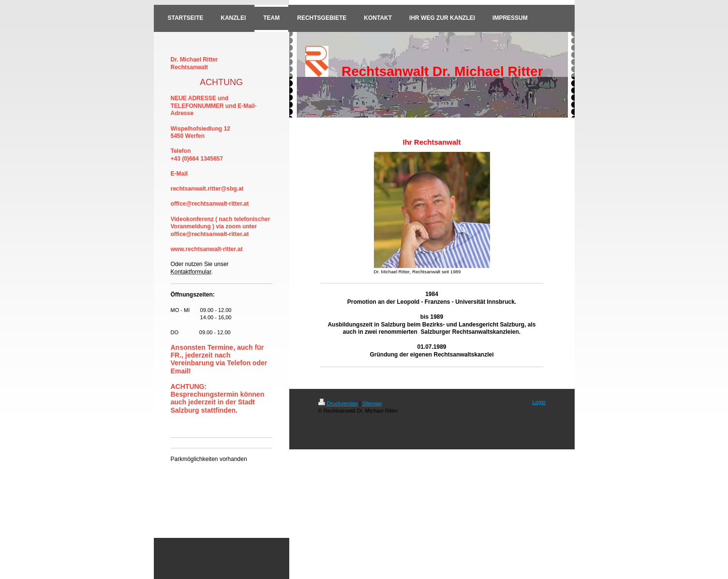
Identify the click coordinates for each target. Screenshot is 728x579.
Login (539, 402)
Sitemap (372, 403)
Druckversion (338, 403)
